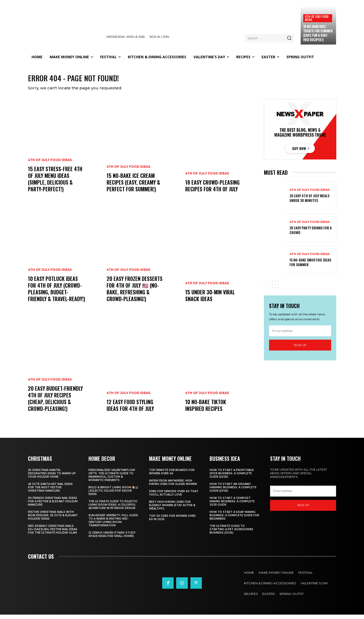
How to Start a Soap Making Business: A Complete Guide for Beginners (234, 520)
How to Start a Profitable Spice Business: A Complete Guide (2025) (232, 478)
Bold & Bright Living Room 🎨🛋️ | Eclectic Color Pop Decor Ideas (113, 495)
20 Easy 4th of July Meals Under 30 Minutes (309, 202)
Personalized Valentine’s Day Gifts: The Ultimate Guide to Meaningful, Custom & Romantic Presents (112, 479)
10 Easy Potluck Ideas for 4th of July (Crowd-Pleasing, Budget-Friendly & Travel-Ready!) (57, 293)
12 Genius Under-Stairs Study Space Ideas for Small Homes (112, 539)
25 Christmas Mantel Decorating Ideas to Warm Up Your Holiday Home (52, 478)
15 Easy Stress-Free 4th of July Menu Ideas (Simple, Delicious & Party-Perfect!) (55, 183)
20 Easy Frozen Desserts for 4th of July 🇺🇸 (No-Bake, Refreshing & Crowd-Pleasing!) (135, 293)
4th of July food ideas (317, 18)
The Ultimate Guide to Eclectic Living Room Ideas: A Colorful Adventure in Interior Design (113, 509)
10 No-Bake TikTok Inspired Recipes (206, 410)
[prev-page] (267, 288)
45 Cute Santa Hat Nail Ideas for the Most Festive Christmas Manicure (50, 492)
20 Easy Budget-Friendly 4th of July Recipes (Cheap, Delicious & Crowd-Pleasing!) (55, 403)
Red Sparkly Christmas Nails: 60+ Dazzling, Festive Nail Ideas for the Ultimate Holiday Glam (53, 534)
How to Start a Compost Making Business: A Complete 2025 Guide (232, 506)
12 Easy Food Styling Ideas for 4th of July (130, 410)
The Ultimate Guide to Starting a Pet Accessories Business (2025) (231, 534)
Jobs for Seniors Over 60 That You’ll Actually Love (174, 497)
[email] (300, 335)
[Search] (289, 38)
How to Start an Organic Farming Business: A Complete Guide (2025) (233, 492)
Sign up (300, 349)
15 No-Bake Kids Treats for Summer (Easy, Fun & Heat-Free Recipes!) (318, 33)
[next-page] (275, 288)
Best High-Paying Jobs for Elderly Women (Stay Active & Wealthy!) (172, 510)
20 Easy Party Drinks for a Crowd (311, 234)
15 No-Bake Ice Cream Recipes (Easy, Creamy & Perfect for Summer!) (133, 187)
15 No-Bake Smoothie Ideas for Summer (310, 267)
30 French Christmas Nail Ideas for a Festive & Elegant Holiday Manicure (53, 506)
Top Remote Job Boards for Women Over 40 (172, 476)
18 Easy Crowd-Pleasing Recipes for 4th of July (212, 190)
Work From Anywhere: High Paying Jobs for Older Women (173, 487)
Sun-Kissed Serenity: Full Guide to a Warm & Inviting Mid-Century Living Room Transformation (113, 525)
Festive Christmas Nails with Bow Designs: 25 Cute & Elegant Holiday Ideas (53, 520)
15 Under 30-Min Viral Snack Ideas (210, 300)
